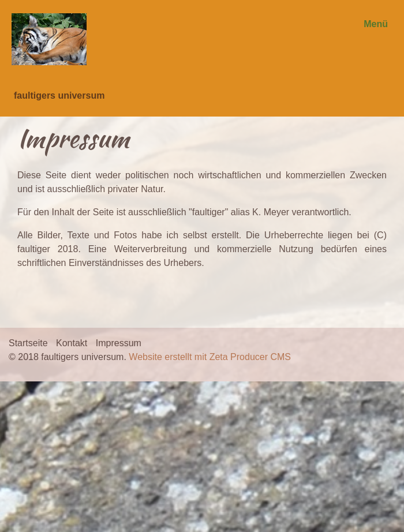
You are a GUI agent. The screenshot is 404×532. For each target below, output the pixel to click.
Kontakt (72, 343)
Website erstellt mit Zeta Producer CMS (210, 357)
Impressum (119, 343)
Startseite (28, 343)
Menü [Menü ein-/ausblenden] (376, 24)
